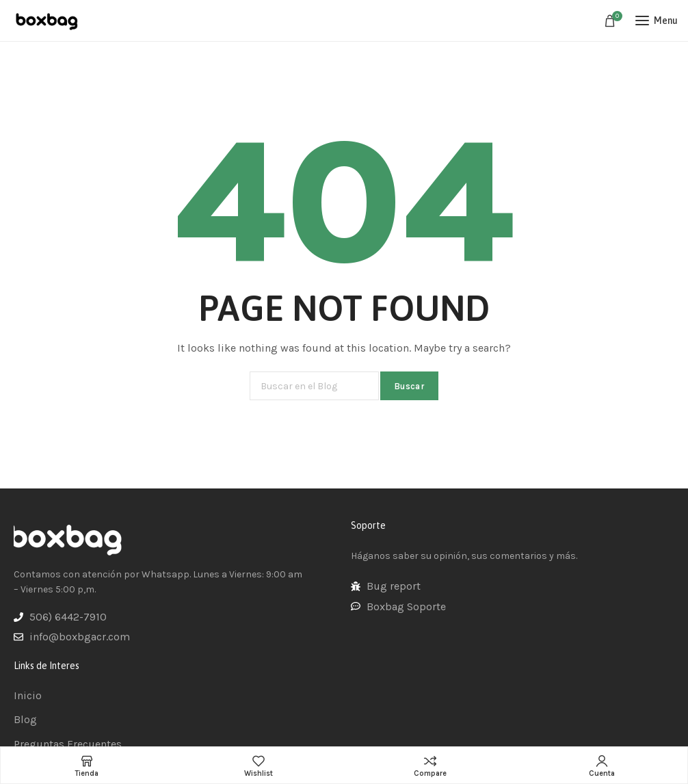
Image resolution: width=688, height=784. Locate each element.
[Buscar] (314, 386)
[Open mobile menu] (657, 21)
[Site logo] (48, 21)
